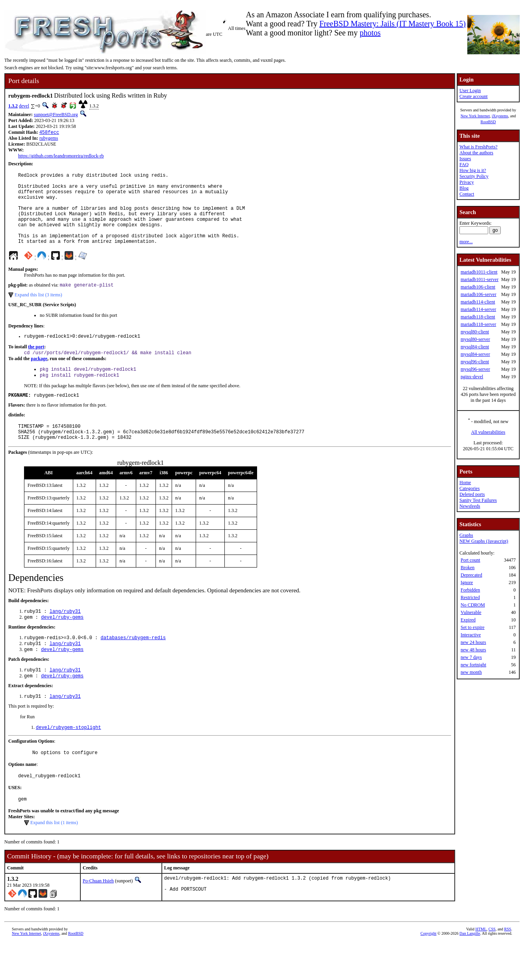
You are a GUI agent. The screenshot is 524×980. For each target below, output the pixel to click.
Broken (468, 568)
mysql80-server (475, 339)
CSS (492, 967)
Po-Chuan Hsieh (98, 917)
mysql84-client (475, 347)
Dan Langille (470, 971)
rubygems (49, 139)
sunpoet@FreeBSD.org (56, 115)
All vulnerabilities (488, 432)
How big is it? (473, 170)
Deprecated (471, 575)
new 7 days (471, 657)
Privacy (467, 182)
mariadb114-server (478, 309)
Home (465, 483)
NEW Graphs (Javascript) (484, 541)
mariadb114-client (478, 302)
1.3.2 (13, 106)
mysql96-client (475, 362)
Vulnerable (471, 612)
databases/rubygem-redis (133, 665)
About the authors (476, 153)
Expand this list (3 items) (38, 312)
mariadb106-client (478, 287)
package (39, 377)
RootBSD (488, 122)
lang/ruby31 (65, 637)
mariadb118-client (478, 317)
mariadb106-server (479, 294)
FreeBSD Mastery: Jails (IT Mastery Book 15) (393, 24)
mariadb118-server (478, 324)
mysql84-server (475, 354)
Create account (474, 96)
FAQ (464, 165)
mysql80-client (475, 332)
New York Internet (475, 116)
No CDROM (473, 605)
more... (466, 242)
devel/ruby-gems (62, 644)
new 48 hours (473, 650)
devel (24, 106)
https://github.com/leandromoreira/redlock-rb (61, 157)
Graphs (466, 535)
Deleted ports (472, 494)
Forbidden (470, 590)
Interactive (471, 635)
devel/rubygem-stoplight (69, 759)
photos (370, 33)
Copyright (429, 971)
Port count (470, 560)
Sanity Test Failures (478, 500)
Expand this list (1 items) (54, 858)
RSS (508, 967)
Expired (468, 620)
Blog (464, 188)
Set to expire (473, 627)
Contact (467, 194)
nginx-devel (472, 377)
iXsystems (500, 116)
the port (36, 365)
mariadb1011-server (480, 279)
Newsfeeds (470, 506)
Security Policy (474, 176)
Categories (469, 488)
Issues (465, 159)
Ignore (467, 582)
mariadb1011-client (479, 272)
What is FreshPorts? (479, 147)
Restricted (470, 597)
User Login (470, 91)
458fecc (49, 133)
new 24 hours (473, 642)
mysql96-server (475, 369)
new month (471, 672)
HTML (481, 967)
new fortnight (473, 665)
